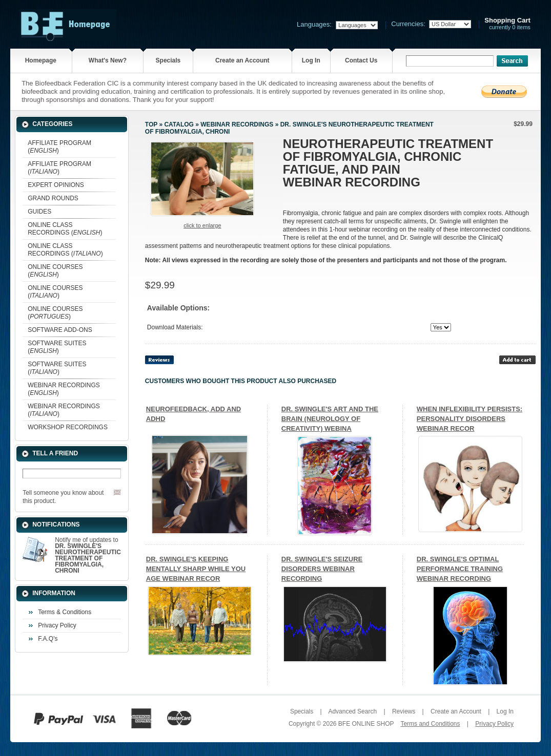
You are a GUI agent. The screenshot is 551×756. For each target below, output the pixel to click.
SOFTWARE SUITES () (57, 347)
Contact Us (361, 60)
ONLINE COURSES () (55, 271)
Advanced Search (352, 711)
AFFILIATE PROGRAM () (59, 147)
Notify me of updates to (88, 555)
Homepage (41, 60)
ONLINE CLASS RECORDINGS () (65, 229)
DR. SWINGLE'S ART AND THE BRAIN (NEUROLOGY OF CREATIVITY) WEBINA (330, 419)
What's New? (108, 60)
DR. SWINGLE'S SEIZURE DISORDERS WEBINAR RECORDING (322, 569)
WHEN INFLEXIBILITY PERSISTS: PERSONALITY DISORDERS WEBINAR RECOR (470, 419)
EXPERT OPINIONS (56, 185)
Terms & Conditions (65, 612)
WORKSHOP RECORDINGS (68, 427)
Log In (311, 60)
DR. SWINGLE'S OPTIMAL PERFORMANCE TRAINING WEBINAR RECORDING (460, 569)
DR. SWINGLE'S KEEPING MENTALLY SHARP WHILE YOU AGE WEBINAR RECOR (196, 569)
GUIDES (39, 212)
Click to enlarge (202, 225)
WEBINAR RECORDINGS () (64, 389)
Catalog (179, 124)
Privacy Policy (57, 625)
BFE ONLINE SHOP (366, 724)
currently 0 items (507, 24)
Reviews (404, 711)
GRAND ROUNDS (53, 198)
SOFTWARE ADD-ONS (60, 330)
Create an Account (242, 60)
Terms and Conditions (430, 724)
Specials (168, 60)
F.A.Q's (48, 639)
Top (151, 124)
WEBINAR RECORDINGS (237, 124)
